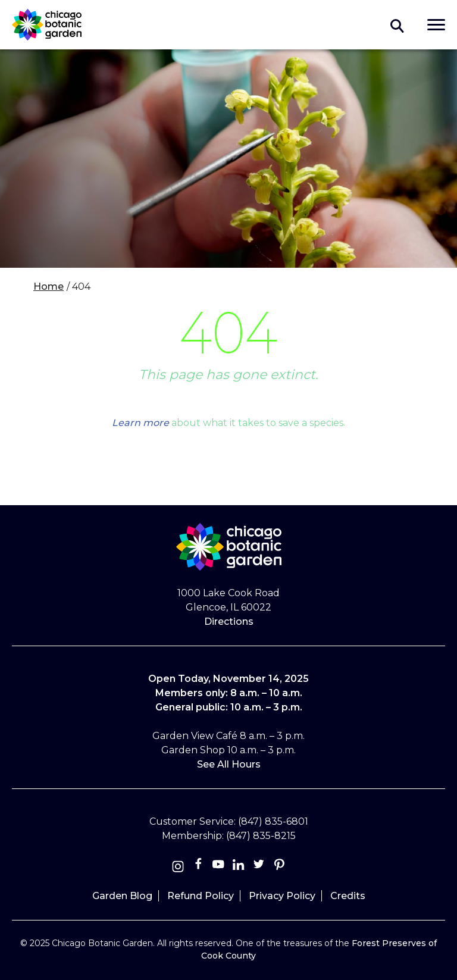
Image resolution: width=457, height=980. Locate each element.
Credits (348, 896)
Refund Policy (201, 896)
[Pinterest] (279, 867)
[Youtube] (218, 867)
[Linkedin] (239, 867)
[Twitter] (260, 867)
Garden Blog (122, 896)
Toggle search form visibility (397, 25)
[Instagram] (178, 867)
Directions (229, 621)
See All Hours (229, 764)
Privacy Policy (282, 896)
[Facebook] (199, 867)
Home (48, 287)
